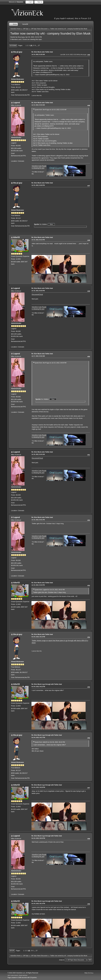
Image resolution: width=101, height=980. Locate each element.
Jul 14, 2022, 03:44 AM (38, 105)
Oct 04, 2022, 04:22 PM (38, 687)
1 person (34, 95)
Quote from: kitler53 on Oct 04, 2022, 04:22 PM (50, 742)
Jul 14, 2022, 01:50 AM (38, 54)
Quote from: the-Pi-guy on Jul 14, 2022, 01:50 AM (51, 110)
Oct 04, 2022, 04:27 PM (38, 737)
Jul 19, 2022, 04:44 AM (38, 454)
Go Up (12, 951)
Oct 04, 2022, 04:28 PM (38, 787)
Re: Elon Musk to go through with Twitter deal (47, 684)
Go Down (13, 46)
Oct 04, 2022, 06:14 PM (38, 903)
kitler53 (16, 237)
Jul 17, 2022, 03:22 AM (38, 356)
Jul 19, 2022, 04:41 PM (38, 520)
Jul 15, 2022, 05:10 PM (38, 240)
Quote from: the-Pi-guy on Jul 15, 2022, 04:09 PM (51, 363)
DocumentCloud (37, 294)
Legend (17, 103)
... (37, 45)
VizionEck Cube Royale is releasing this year (39, 308)
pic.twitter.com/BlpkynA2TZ (43, 72)
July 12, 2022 (65, 75)
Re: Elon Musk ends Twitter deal (42, 52)
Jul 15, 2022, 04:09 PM (38, 185)
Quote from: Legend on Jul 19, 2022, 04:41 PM (50, 590)
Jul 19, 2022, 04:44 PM (38, 585)
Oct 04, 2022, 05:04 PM (38, 838)
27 (39, 45)
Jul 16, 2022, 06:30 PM (38, 291)
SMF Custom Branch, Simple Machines (17, 975)
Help (86, 973)
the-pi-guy (18, 52)
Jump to (62, 960)
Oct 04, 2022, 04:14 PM (38, 637)
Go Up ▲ (91, 973)
